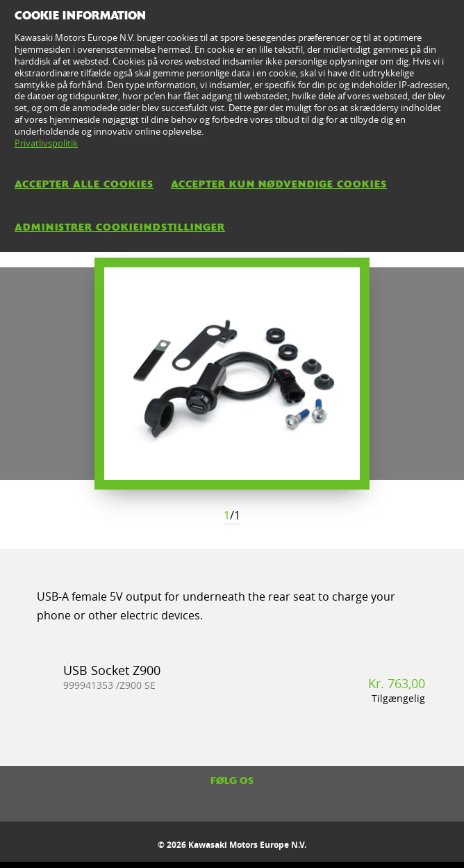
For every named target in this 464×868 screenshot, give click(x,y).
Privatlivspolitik (46, 143)
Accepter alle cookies (84, 184)
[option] (232, 374)
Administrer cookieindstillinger (120, 227)
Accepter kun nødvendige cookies (279, 184)
